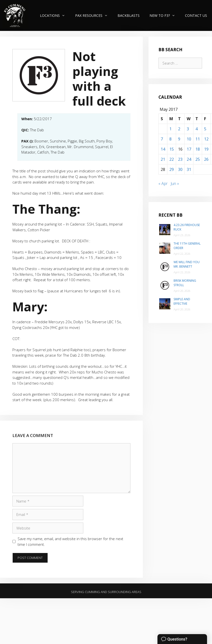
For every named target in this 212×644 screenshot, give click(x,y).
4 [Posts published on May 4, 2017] (197, 129)
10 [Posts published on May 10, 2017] (189, 139)
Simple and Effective (182, 301)
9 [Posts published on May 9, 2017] (179, 139)
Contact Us (196, 15)
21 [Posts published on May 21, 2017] (163, 159)
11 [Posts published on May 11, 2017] (198, 139)
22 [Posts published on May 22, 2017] (172, 159)
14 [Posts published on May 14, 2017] (163, 149)
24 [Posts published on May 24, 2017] (189, 159)
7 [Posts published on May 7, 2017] (162, 139)
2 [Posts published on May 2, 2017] (179, 129)
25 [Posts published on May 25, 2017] (198, 159)
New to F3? (165, 15)
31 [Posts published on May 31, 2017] (189, 169)
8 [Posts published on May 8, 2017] (170, 139)
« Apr (163, 184)
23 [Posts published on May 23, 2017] (180, 159)
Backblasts (129, 15)
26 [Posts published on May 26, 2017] (206, 159)
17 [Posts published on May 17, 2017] (189, 149)
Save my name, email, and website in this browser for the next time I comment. (70, 541)
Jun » (175, 184)
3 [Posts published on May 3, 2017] (188, 129)
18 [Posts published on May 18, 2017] (198, 149)
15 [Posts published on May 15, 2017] (172, 149)
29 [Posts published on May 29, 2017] (172, 169)
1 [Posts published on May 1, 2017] (170, 129)
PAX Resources (94, 15)
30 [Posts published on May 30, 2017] (180, 169)
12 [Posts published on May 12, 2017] (206, 139)
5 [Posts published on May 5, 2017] (205, 129)
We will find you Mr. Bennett (187, 264)
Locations (55, 15)
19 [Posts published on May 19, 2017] (206, 149)
